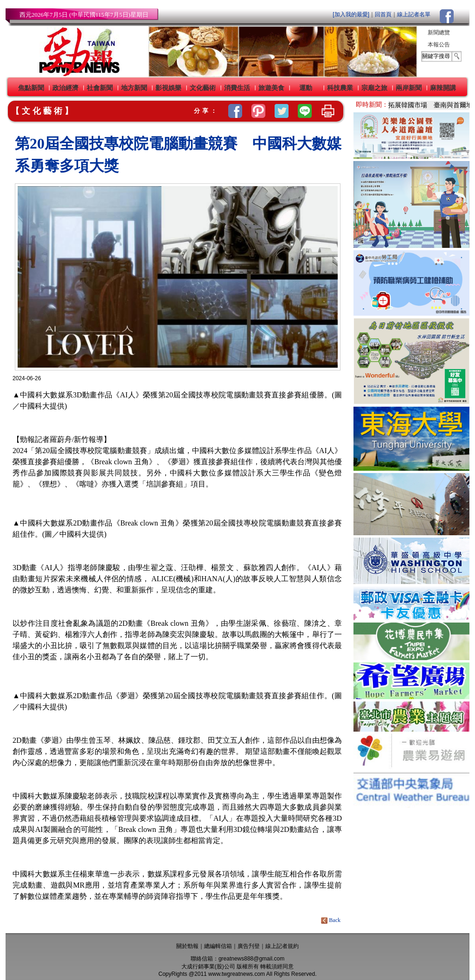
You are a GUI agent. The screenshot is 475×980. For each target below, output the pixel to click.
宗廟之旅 (374, 88)
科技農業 (340, 88)
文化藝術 (203, 88)
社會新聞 (100, 88)
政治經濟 (65, 88)
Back (331, 920)
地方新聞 (134, 88)
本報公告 (439, 45)
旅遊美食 (271, 88)
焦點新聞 (31, 88)
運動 (306, 88)
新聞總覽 (439, 32)
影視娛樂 (168, 88)
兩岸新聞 (409, 88)
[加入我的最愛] (351, 14)
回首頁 (383, 14)
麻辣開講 (443, 88)
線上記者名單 (414, 14)
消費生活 (237, 88)
